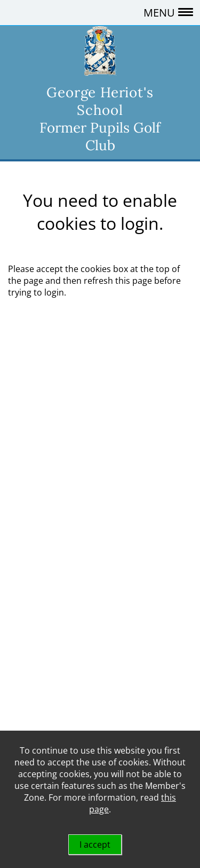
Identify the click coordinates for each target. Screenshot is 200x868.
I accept (95, 844)
